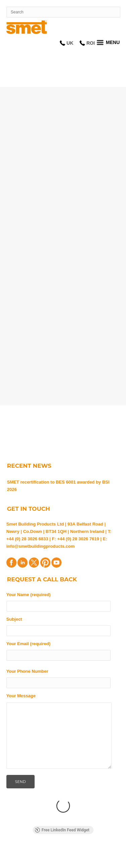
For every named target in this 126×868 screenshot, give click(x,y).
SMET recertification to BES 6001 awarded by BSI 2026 (58, 486)
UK (70, 43)
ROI (91, 43)
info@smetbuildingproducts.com (40, 546)
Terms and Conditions (36, 848)
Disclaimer (83, 853)
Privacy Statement (92, 848)
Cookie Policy (47, 853)
